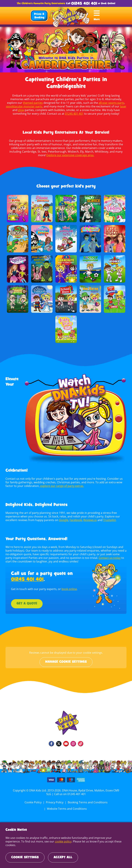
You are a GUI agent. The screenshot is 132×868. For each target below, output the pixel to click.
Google (63, 520)
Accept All (63, 857)
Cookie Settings (25, 857)
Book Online (108, 4)
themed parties (17, 103)
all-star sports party (94, 103)
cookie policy (47, 845)
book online (68, 589)
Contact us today (100, 558)
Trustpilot (108, 520)
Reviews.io (89, 520)
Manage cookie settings (66, 662)
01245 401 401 (84, 4)
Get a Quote (27, 604)
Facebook (75, 520)
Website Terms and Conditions (67, 809)
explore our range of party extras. (53, 486)
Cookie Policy (34, 802)
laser (107, 106)
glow (120, 106)
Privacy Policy (55, 802)
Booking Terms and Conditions (87, 802)
